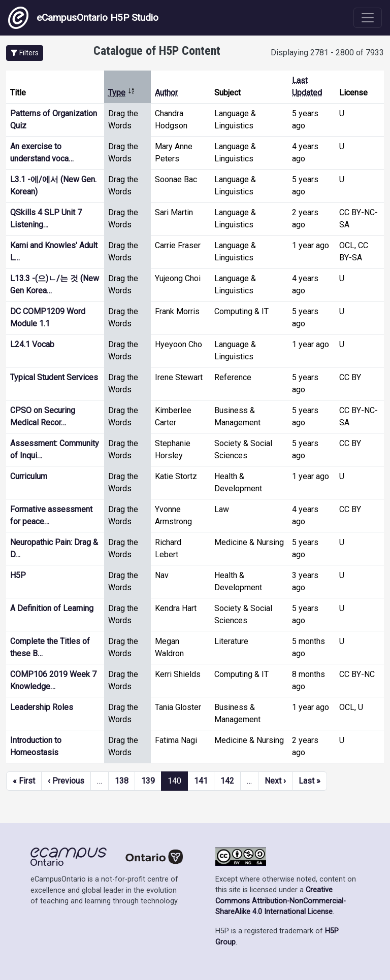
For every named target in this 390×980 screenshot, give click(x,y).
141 (201, 781)
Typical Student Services (54, 377)
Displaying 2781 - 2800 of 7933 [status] (327, 53)
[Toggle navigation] (368, 18)
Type (122, 93)
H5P (18, 575)
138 (122, 781)
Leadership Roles (42, 707)
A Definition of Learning (52, 608)
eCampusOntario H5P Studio (83, 18)
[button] (25, 53)
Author (166, 93)
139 (148, 781)
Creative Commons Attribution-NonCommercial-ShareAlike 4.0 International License (281, 901)
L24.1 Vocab (32, 344)
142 (227, 781)
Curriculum (29, 476)
